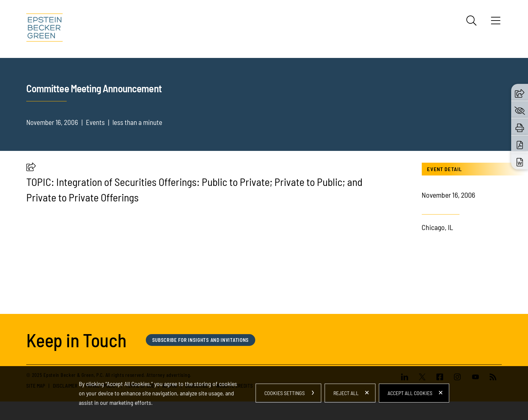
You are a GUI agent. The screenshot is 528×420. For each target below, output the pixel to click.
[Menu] (496, 23)
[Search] (471, 21)
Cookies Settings (285, 393)
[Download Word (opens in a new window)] (520, 161)
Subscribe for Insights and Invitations (201, 340)
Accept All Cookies (410, 393)
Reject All (346, 393)
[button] (31, 168)
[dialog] (264, 393)
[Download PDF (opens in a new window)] (520, 144)
